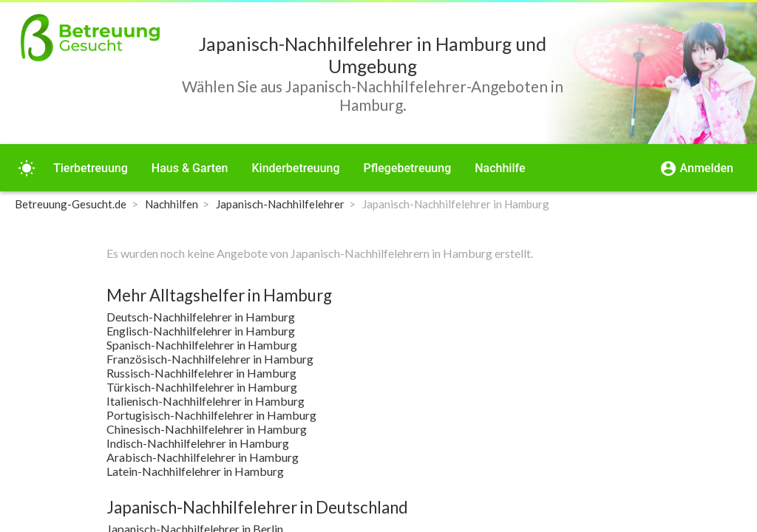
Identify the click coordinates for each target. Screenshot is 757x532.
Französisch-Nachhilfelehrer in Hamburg (210, 359)
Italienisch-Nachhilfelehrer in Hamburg (206, 401)
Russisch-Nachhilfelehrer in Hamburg (201, 373)
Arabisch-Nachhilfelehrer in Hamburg (203, 457)
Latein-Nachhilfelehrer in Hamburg (195, 471)
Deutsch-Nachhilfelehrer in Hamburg (201, 317)
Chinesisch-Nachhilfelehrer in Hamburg (207, 429)
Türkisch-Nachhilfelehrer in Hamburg (202, 387)
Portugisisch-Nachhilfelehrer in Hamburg (211, 415)
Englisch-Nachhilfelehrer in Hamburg (201, 331)
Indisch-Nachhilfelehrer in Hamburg (198, 443)
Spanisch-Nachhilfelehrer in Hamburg (202, 345)
